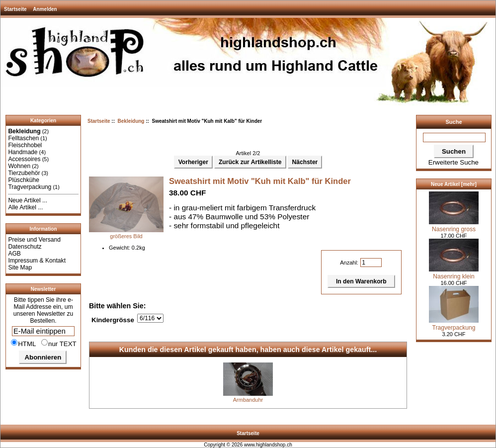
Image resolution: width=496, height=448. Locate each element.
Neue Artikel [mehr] (454, 184)
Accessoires (24, 159)
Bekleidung (131, 121)
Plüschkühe (24, 180)
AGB (14, 254)
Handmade (23, 152)
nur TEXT (59, 343)
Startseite (15, 9)
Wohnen (19, 166)
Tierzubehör (24, 173)
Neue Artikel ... (28, 200)
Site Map (20, 268)
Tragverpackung (30, 187)
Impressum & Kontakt (37, 261)
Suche (454, 122)
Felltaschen (23, 138)
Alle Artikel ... (25, 207)
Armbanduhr (248, 400)
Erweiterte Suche (454, 162)
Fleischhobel (25, 145)
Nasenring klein (454, 273)
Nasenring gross (454, 226)
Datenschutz (25, 247)
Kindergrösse (113, 320)
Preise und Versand (34, 240)
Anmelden (45, 9)
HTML (24, 343)
